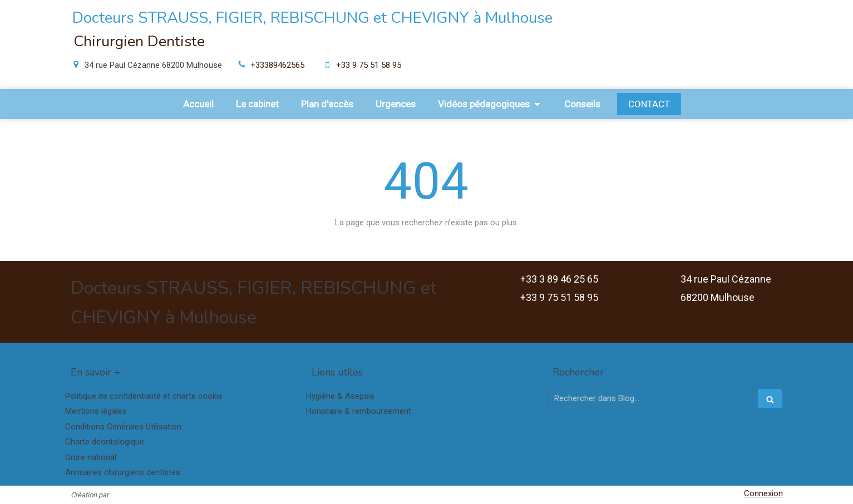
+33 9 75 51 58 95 (369, 65)
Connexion (763, 493)
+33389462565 (277, 65)
